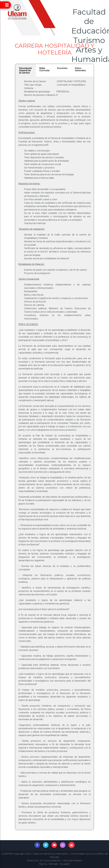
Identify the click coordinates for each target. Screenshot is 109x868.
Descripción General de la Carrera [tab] (26, 70)
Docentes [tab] (62, 68)
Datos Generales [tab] (80, 69)
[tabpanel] (54, 453)
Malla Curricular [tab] (44, 69)
